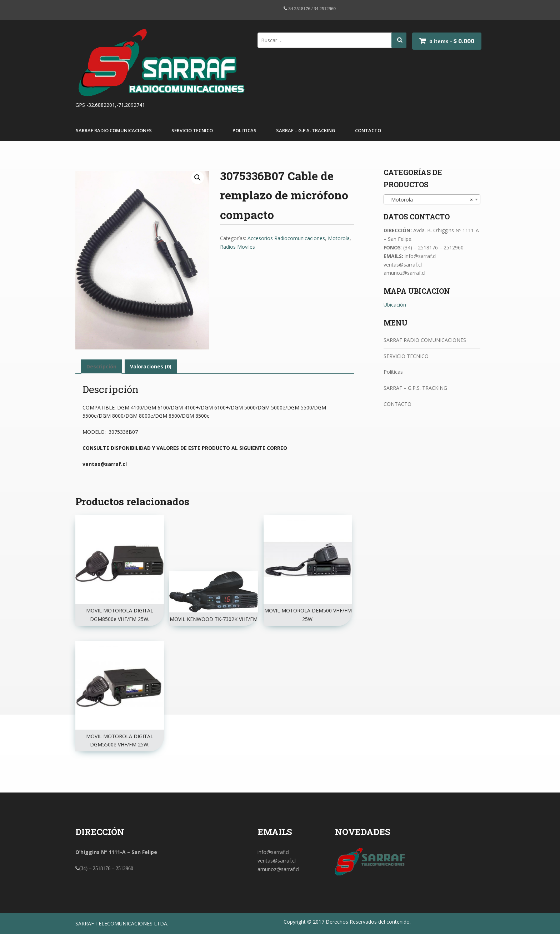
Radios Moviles (237, 247)
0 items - (452, 41)
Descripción (101, 366)
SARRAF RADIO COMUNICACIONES (114, 130)
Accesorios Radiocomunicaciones (286, 238)
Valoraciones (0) (151, 366)
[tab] (101, 367)
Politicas (244, 130)
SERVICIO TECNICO (192, 130)
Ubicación (395, 305)
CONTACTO (368, 130)
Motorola (339, 238)
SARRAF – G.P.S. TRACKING (306, 130)
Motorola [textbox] (430, 200)
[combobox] (432, 199)
